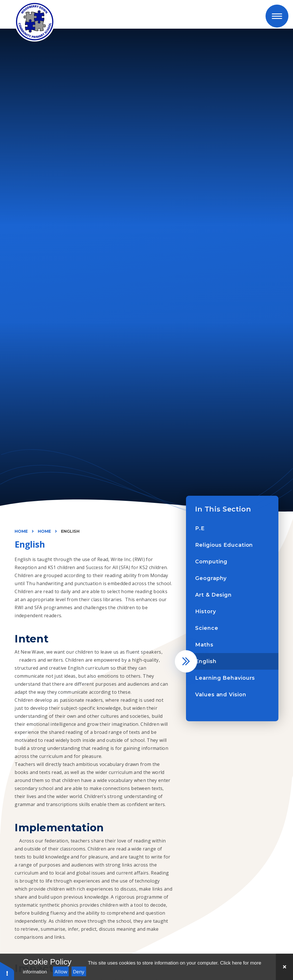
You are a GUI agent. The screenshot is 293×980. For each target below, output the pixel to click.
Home (21, 531)
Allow (61, 972)
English (70, 531)
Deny (79, 972)
